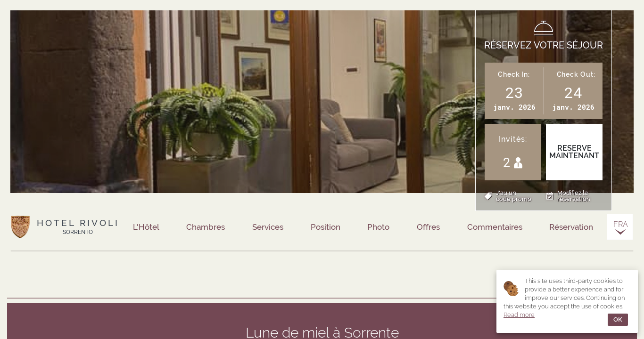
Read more (519, 315)
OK (618, 319)
